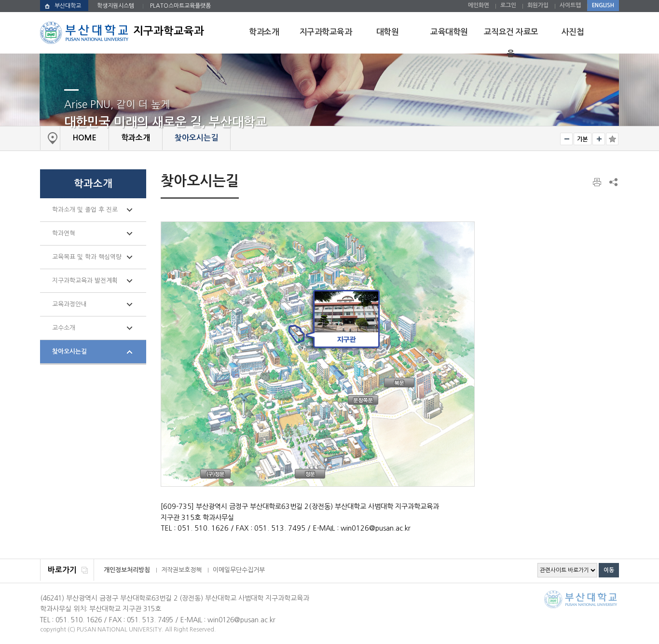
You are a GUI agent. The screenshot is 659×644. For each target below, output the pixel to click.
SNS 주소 (613, 182)
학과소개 (264, 32)
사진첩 (573, 32)
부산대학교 (68, 6)
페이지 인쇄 (598, 182)
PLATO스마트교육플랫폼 (180, 6)
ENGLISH (603, 5)
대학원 (388, 32)
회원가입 (538, 5)
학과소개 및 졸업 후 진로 (85, 210)
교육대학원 (449, 32)
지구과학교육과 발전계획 (85, 281)
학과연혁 (64, 233)
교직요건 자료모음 (511, 43)
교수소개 (64, 328)
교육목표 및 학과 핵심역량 (87, 257)
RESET (583, 139)
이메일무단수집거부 (239, 570)
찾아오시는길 (69, 351)
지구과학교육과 (326, 32)
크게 (599, 139)
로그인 (508, 5)
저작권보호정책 (181, 570)
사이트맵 (570, 5)
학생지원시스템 (116, 6)
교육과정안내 (69, 304)
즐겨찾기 (612, 139)
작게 (566, 139)
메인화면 (479, 5)
